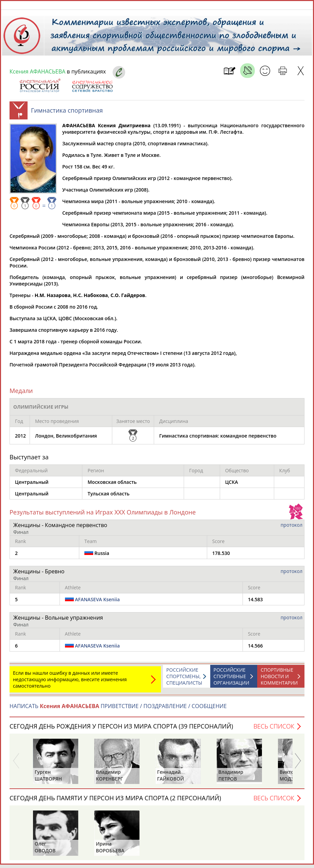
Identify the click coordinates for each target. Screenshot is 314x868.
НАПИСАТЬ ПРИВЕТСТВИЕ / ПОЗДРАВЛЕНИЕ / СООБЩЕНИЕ (118, 709)
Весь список (274, 730)
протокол (292, 528)
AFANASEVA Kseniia (97, 603)
